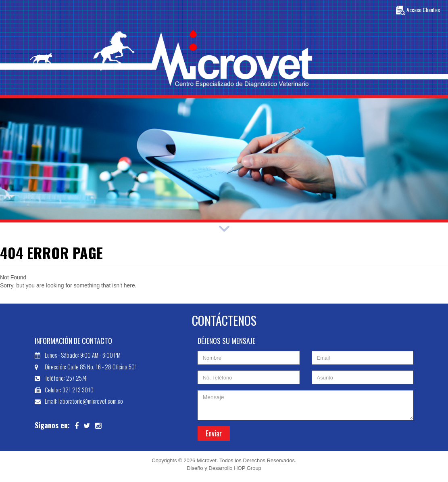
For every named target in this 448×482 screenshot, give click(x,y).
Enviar (214, 433)
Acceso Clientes (418, 10)
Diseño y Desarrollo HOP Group (224, 468)
